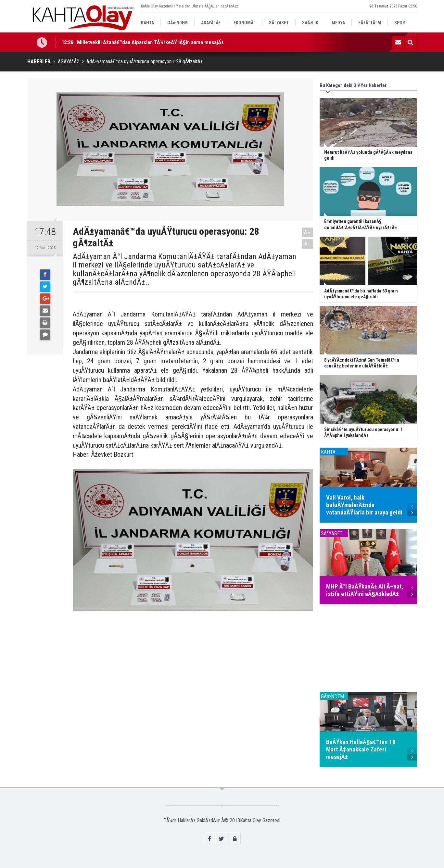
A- (307, 244)
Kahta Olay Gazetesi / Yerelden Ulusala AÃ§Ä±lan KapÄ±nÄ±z (190, 6)
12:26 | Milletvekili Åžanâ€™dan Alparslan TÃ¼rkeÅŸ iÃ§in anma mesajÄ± (143, 42)
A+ (307, 232)
